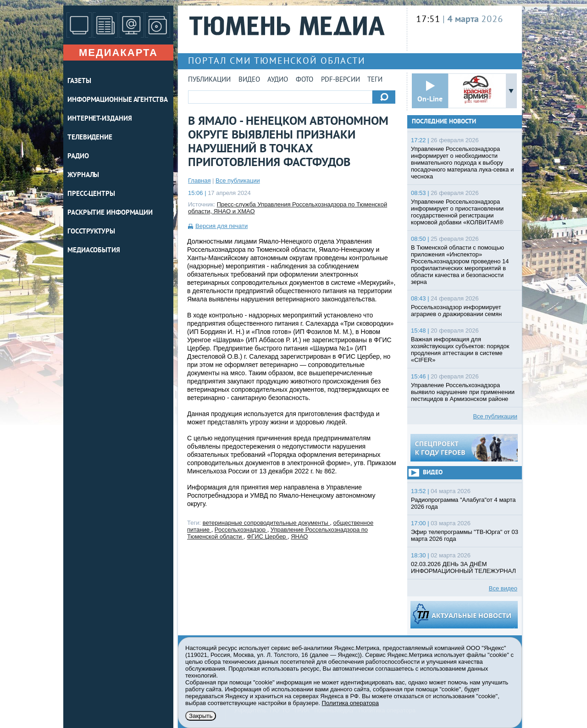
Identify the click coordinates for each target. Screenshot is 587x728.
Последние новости (444, 122)
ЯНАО (299, 536)
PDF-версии (341, 80)
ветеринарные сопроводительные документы (266, 523)
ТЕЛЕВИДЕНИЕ (90, 138)
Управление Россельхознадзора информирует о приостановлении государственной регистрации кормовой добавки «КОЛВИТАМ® (457, 212)
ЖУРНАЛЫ (83, 175)
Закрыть (201, 716)
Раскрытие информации (110, 213)
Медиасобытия (94, 251)
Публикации (209, 80)
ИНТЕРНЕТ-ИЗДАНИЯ (100, 119)
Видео (249, 80)
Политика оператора (350, 703)
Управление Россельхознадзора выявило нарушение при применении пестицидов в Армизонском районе (463, 392)
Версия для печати (222, 226)
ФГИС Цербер (267, 536)
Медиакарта (118, 53)
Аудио (278, 80)
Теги (375, 80)
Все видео (503, 588)
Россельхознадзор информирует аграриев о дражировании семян (456, 311)
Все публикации (238, 181)
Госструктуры (91, 232)
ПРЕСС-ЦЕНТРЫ (91, 194)
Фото (305, 80)
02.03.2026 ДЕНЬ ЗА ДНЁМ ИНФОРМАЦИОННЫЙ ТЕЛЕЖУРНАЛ (463, 567)
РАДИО (78, 157)
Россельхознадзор (241, 530)
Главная (199, 181)
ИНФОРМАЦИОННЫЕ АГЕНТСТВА (118, 100)
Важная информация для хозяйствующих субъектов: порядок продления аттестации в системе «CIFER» (460, 350)
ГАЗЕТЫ (79, 81)
